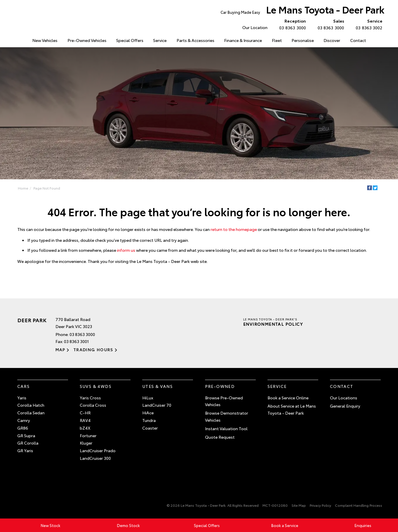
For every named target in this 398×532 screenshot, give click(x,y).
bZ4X (85, 428)
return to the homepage (234, 229)
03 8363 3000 (291, 24)
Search (376, 40)
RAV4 (85, 420)
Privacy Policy (320, 505)
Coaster (150, 428)
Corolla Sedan (31, 413)
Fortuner (88, 435)
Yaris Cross (90, 398)
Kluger (86, 443)
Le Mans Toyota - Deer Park (303, 11)
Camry (24, 420)
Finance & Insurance (243, 40)
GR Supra (26, 435)
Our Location (255, 27)
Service (160, 40)
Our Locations (344, 398)
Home (18, 39)
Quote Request (220, 437)
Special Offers (130, 40)
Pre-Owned (220, 386)
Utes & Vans (157, 386)
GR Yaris (25, 450)
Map (60, 349)
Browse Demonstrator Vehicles (227, 416)
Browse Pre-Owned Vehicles (224, 401)
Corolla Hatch (31, 405)
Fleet (277, 40)
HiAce (148, 413)
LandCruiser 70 (157, 405)
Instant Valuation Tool (226, 428)
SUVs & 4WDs (96, 386)
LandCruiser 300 (95, 458)
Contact (358, 40)
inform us (126, 250)
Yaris (22, 398)
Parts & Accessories (195, 40)
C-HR (85, 413)
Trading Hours (93, 349)
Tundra (149, 420)
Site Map (299, 505)
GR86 (23, 428)
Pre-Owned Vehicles (87, 40)
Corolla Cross (93, 405)
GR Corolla (28, 443)
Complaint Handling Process (359, 505)
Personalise (303, 40)
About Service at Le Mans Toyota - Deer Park (292, 409)
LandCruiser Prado (98, 450)
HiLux (148, 398)
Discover (332, 40)
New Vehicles (45, 40)
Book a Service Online (288, 398)
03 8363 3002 (368, 24)
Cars (24, 386)
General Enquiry (345, 406)
